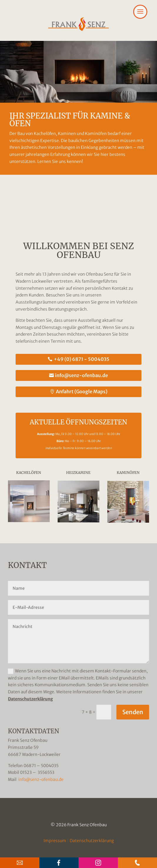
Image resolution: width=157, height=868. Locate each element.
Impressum (55, 841)
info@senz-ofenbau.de (81, 375)
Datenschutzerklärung (30, 699)
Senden (133, 712)
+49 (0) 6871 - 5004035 (82, 359)
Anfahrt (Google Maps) (82, 391)
